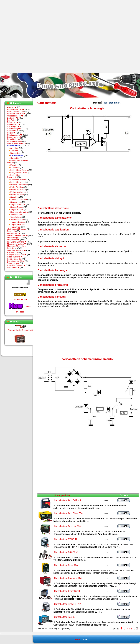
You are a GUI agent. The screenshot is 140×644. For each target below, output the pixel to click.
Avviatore (14, 148)
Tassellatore (16, 217)
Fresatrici (14, 165)
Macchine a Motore (17, 244)
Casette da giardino (16, 129)
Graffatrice (15, 168)
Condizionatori (15, 135)
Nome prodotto (62, 495)
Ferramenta (14, 233)
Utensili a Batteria (16, 265)
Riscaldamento (15, 257)
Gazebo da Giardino (17, 235)
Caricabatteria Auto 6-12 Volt (68, 500)
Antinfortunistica (16, 109)
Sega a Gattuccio (18, 205)
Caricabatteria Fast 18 (65, 617)
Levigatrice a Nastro (19, 170)
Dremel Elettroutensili (16, 143)
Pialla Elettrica (17, 187)
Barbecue (13, 118)
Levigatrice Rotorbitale (13, 176)
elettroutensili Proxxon (17, 229)
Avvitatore (15, 151)
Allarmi (12, 107)
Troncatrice (15, 227)
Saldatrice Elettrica (19, 200)
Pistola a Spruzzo (18, 190)
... (134, 629)
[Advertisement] (37, 36)
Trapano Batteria (18, 222)
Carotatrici (15, 158)
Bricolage (13, 122)
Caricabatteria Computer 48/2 (68, 578)
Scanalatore (16, 202)
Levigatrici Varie (17, 182)
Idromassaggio (15, 238)
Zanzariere (13, 267)
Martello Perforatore (19, 185)
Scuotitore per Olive (16, 261)
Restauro (13, 252)
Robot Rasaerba (14, 259)
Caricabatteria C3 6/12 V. (66, 552)
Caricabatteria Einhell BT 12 (67, 604)
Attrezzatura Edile (16, 114)
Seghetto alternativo (19, 212)
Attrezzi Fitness (15, 116)
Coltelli (12, 133)
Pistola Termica (17, 195)
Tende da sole (13, 263)
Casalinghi (13, 126)
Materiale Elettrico (16, 250)
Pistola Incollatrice (18, 192)
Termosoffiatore (17, 219)
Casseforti (13, 131)
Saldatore (15, 197)
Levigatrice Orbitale (19, 173)
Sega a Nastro (17, 207)
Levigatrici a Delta (18, 180)
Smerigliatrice (16, 214)
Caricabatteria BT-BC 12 (66, 539)
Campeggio (14, 124)
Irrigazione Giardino (17, 242)
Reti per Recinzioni (17, 255)
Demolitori (13, 139)
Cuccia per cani (14, 137)
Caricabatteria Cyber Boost (67, 591)
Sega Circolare (17, 210)
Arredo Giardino (16, 112)
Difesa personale (15, 141)
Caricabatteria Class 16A (66, 565)
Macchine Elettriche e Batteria (16, 247)
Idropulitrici (13, 240)
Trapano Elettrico (18, 224)
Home (77, 639)
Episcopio (11, 231)
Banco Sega (16, 153)
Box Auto (11, 120)
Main (85, 639)
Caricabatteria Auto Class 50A (68, 513)
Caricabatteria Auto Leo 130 (67, 526)
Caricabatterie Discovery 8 (20, 331)
